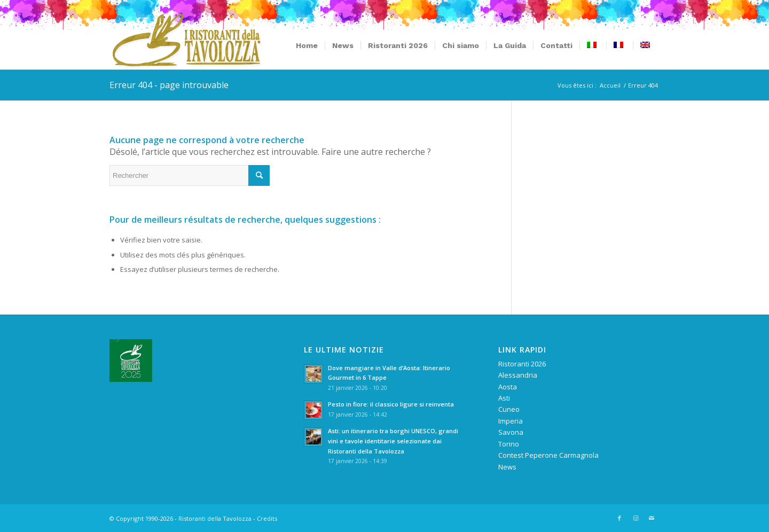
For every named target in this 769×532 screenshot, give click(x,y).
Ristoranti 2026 (522, 364)
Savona (511, 432)
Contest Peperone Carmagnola (548, 455)
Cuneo (509, 409)
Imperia (511, 421)
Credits (267, 518)
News (507, 467)
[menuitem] (307, 45)
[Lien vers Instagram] (635, 518)
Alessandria (518, 375)
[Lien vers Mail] (652, 518)
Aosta (508, 387)
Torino (509, 444)
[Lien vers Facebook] (619, 518)
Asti (504, 398)
